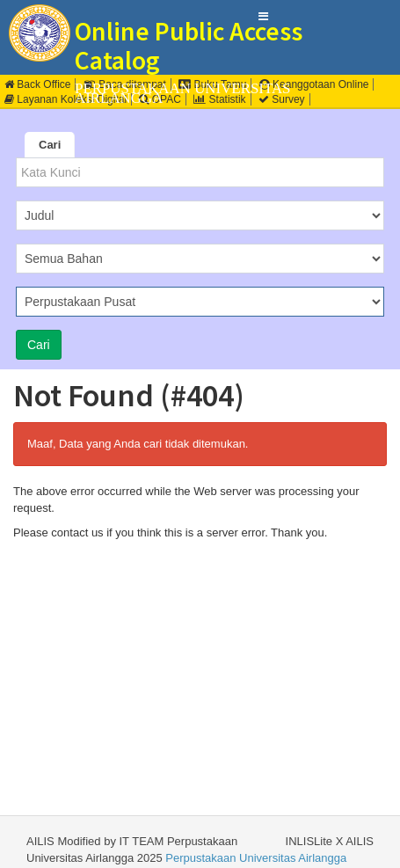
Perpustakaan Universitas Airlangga (256, 858)
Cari (50, 145)
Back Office (37, 84)
